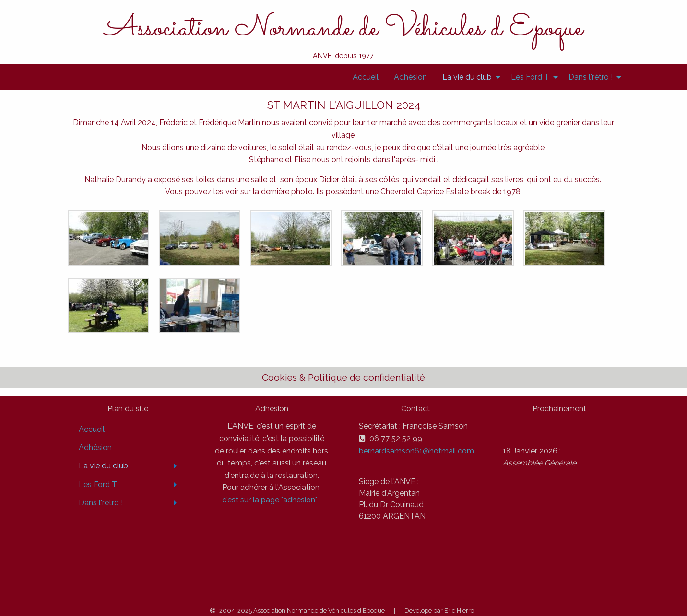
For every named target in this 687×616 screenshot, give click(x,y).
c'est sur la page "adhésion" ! (272, 500)
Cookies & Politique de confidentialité (343, 377)
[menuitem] (366, 77)
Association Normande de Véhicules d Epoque (344, 29)
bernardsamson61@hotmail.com (416, 451)
